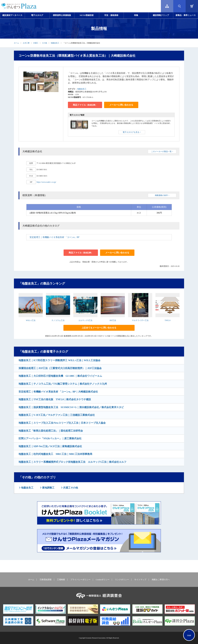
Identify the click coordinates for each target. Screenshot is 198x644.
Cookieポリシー (103, 580)
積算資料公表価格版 (62, 15)
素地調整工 (48, 488)
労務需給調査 (46, 580)
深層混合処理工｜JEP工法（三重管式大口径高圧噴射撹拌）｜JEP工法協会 (60, 368)
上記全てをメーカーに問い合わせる (99, 328)
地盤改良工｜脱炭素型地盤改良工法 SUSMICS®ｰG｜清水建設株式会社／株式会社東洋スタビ (71, 407)
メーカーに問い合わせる (121, 105)
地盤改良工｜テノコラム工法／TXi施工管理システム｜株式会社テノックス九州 (63, 384)
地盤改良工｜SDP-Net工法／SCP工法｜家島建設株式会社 (50, 446)
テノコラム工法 (58, 320)
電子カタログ (37, 15)
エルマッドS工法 (85, 320)
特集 (136, 15)
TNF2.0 (168, 320)
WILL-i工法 (31, 320)
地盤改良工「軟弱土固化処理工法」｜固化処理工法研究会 (51, 431)
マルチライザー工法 (140, 320)
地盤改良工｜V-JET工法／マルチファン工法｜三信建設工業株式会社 (57, 415)
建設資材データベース (12, 15)
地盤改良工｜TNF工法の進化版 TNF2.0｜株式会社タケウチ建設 (55, 399)
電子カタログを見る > (132, 132)
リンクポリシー (122, 580)
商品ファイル (85, 105)
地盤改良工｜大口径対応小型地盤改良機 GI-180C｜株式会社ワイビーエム (60, 376)
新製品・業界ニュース (186, 15)
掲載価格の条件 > (162, 195)
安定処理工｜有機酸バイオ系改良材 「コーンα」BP (54, 237)
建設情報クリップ (161, 15)
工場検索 (61, 580)
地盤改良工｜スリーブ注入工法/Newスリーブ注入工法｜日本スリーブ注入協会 (62, 423)
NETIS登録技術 (87, 15)
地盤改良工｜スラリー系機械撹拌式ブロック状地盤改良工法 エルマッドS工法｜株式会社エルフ (72, 462)
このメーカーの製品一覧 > (162, 151)
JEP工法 (113, 320)
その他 (44, 43)
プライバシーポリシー (80, 580)
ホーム (16, 43)
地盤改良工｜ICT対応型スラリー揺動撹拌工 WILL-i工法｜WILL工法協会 (59, 360)
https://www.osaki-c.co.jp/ (46, 182)
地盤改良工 (55, 43)
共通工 (36, 43)
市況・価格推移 (111, 15)
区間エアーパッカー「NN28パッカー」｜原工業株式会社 (50, 438)
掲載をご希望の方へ (161, 580)
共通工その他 (70, 488)
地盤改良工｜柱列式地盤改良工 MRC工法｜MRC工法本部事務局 (55, 454)
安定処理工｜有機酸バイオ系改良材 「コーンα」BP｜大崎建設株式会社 (58, 392)
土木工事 (26, 43)
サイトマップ (140, 580)
